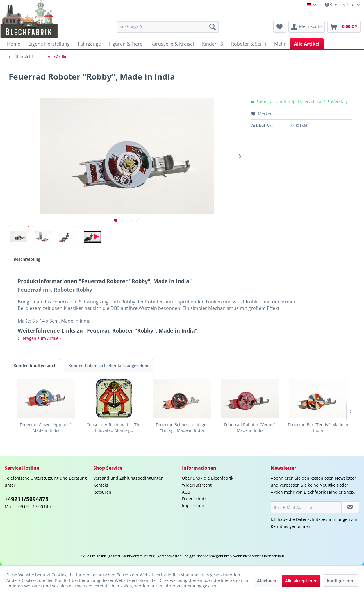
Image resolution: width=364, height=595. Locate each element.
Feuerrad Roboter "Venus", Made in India (250, 427)
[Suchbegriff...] (168, 27)
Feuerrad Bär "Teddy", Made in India (318, 427)
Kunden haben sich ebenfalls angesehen (108, 366)
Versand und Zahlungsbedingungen (129, 478)
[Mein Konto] (307, 27)
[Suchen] (213, 27)
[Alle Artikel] (307, 44)
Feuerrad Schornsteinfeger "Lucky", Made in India (182, 427)
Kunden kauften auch (35, 366)
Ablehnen (267, 581)
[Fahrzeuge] (89, 44)
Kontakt (101, 485)
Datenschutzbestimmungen (323, 519)
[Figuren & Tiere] (126, 44)
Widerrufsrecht (197, 485)
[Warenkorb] (344, 27)
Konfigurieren (341, 581)
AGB (186, 492)
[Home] (14, 44)
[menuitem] (168, 27)
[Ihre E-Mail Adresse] (306, 507)
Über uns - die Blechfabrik (208, 478)
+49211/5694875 (27, 499)
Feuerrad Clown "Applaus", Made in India (46, 427)
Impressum (193, 506)
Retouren (102, 492)
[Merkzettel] (280, 27)
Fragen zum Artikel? (40, 338)
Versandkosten (169, 556)
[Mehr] (280, 44)
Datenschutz (194, 499)
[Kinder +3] (213, 44)
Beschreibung (27, 259)
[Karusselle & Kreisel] (172, 44)
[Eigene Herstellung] (49, 44)
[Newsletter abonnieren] (350, 507)
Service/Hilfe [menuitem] (340, 5)
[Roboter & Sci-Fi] (249, 44)
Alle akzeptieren (301, 581)
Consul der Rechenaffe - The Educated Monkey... (114, 427)
